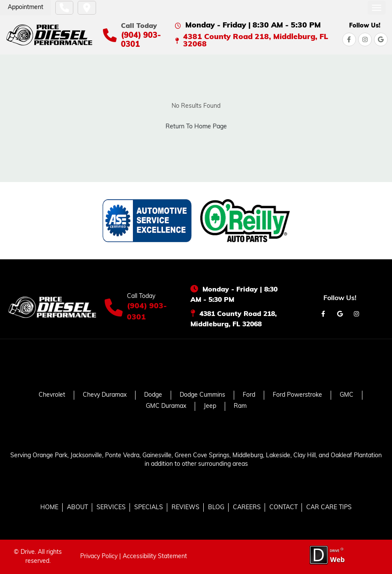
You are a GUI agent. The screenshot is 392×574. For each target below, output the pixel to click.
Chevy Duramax (105, 395)
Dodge (153, 395)
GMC (347, 395)
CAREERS (247, 508)
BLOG (216, 508)
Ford (249, 395)
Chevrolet (52, 395)
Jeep (210, 406)
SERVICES (111, 508)
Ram (240, 406)
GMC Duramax (166, 406)
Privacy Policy (99, 557)
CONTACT (283, 508)
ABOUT (77, 508)
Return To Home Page (196, 127)
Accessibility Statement (155, 557)
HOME (49, 508)
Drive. (28, 552)
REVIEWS (185, 508)
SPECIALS (149, 508)
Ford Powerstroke (297, 395)
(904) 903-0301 (147, 312)
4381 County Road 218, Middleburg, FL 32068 (256, 41)
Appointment (26, 8)
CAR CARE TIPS (329, 508)
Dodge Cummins (202, 395)
